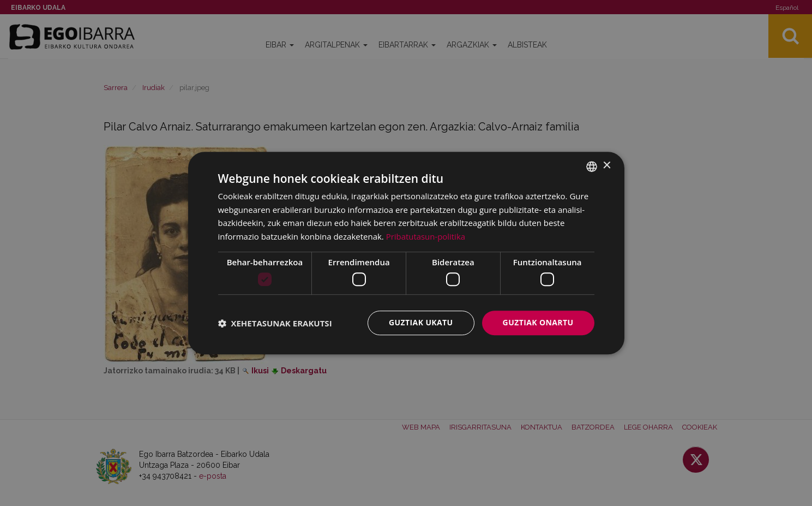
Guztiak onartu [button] (538, 323)
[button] (275, 323)
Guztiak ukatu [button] (421, 323)
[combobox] (592, 166)
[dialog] (406, 253)
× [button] (607, 166)
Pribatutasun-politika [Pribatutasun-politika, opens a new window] (426, 236)
